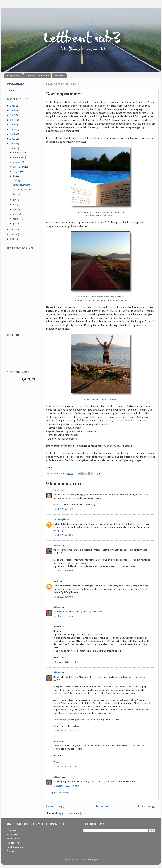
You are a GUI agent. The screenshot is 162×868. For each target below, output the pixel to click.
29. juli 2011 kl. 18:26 (63, 616)
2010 (13, 230)
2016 (13, 125)
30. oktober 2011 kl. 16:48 (65, 731)
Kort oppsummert (21, 185)
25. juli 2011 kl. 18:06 (63, 535)
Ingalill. (57, 490)
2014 (13, 134)
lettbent (61, 474)
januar (16, 224)
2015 (13, 130)
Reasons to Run (14, 839)
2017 (13, 120)
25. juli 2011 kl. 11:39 (63, 509)
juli (15, 176)
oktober (17, 162)
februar (17, 219)
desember (18, 153)
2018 (13, 115)
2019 (13, 111)
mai (15, 205)
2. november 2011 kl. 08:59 (66, 786)
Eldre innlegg (147, 806)
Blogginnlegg (14, 76)
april (16, 209)
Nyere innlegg (55, 806)
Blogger (94, 860)
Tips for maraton (15, 847)
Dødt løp (17, 194)
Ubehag (16, 180)
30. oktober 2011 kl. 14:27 (65, 662)
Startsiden (101, 806)
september (19, 167)
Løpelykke (59, 76)
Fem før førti (13, 843)
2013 (13, 139)
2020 (13, 106)
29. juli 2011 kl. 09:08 (63, 597)
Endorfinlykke (60, 520)
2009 (13, 234)
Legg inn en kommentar (61, 793)
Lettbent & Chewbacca (37, 76)
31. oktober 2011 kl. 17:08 (65, 767)
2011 (13, 148)
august (17, 172)
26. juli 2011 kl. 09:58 (63, 571)
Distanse (11, 851)
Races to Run (13, 835)
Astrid (56, 582)
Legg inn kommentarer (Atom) (72, 813)
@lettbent (12, 90)
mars (16, 214)
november (18, 157)
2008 (13, 239)
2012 (13, 144)
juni (15, 200)
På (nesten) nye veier (22, 190)
